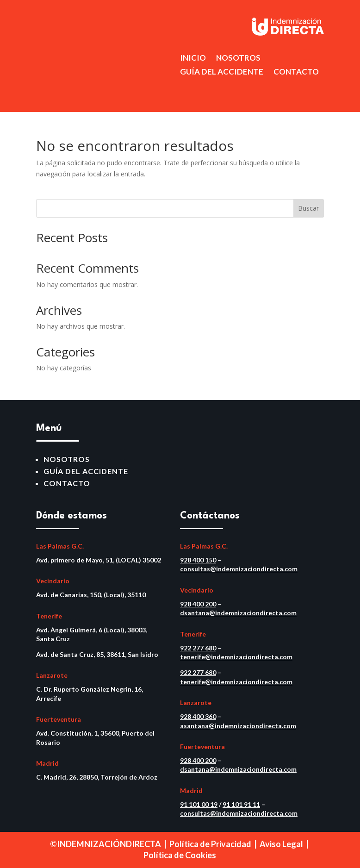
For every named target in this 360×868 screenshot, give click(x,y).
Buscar (308, 208)
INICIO (193, 59)
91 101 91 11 (241, 804)
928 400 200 (198, 604)
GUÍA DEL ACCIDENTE (222, 72)
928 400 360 (198, 716)
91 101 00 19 (199, 804)
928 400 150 (198, 560)
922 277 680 (198, 648)
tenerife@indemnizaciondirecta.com (236, 657)
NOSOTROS (238, 59)
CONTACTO (296, 72)
